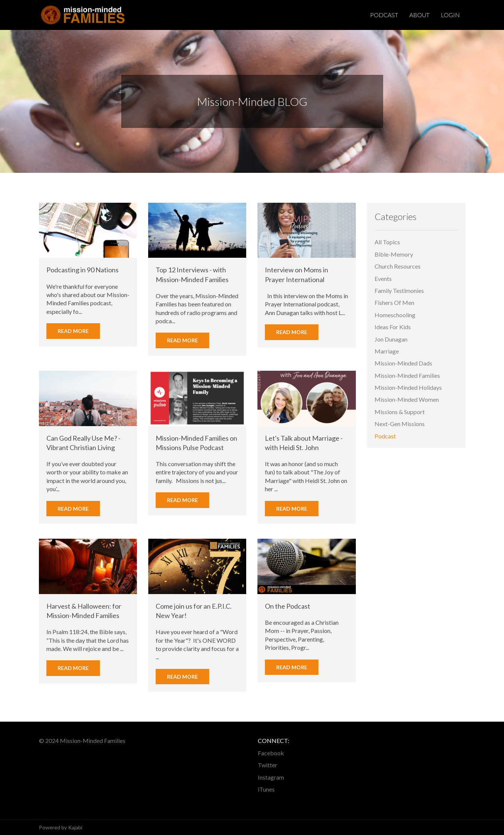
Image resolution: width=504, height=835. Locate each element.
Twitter (268, 765)
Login (450, 15)
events (383, 279)
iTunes (266, 789)
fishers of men (394, 303)
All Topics (387, 242)
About (419, 15)
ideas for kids (393, 327)
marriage (387, 351)
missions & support (400, 412)
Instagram (271, 777)
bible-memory (394, 254)
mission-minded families (407, 375)
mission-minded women (407, 400)
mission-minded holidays (408, 387)
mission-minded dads (403, 363)
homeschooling (395, 315)
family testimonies (399, 290)
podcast (385, 436)
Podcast (384, 15)
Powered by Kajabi (61, 827)
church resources (398, 266)
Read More (73, 331)
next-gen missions (400, 424)
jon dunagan (391, 339)
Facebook (271, 753)
